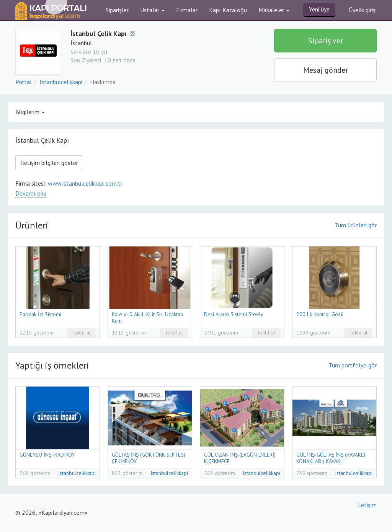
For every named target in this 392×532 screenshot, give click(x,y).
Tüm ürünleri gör (356, 225)
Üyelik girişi (363, 10)
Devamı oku (31, 193)
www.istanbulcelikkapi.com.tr (85, 183)
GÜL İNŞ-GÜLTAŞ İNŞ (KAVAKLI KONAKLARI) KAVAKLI (331, 458)
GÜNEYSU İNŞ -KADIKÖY (47, 455)
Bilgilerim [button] (30, 112)
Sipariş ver (326, 41)
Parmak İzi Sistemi (40, 314)
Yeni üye (319, 9)
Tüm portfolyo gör (353, 365)
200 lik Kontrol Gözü (320, 314)
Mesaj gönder (326, 70)
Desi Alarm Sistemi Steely (234, 314)
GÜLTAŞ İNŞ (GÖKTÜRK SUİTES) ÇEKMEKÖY (149, 458)
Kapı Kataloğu (228, 10)
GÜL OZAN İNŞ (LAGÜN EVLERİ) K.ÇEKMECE (240, 458)
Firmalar (187, 10)
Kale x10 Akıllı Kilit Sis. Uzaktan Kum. (147, 317)
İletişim (367, 505)
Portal (24, 82)
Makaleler (274, 10)
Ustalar (152, 10)
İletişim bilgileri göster (49, 163)
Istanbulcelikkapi (61, 82)
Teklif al (82, 333)
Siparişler (117, 10)
